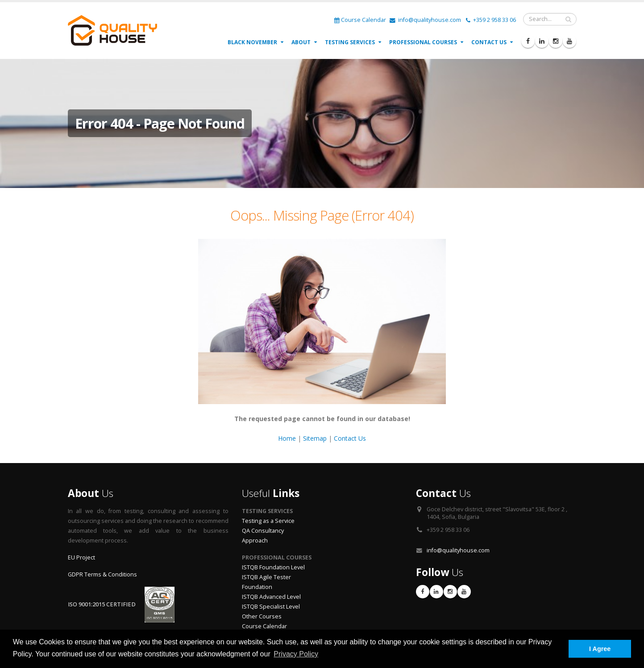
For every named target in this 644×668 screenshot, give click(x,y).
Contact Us (489, 42)
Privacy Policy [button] (296, 654)
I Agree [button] (600, 649)
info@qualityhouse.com (425, 20)
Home (287, 438)
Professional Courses (423, 42)
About (301, 42)
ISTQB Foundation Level (273, 567)
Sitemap (315, 438)
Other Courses (262, 616)
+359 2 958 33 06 (491, 20)
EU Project (81, 557)
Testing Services (350, 42)
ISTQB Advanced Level (271, 597)
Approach (255, 541)
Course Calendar (360, 20)
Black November (252, 42)
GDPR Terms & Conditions (102, 574)
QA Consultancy (263, 531)
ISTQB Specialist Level (271, 607)
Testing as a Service (268, 521)
